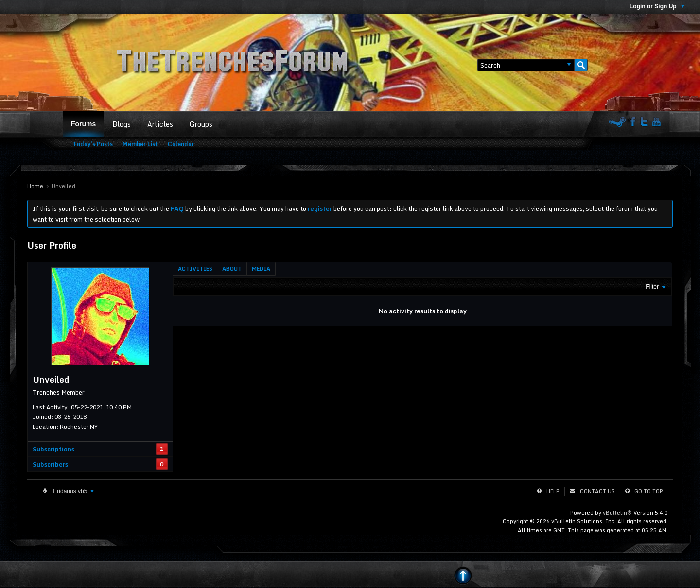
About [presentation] (232, 269)
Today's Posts (93, 144)
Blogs (122, 124)
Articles (160, 124)
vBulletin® (617, 513)
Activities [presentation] (195, 269)
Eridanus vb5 (73, 491)
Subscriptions (53, 449)
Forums (83, 124)
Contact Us (597, 491)
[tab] (195, 269)
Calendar (181, 144)
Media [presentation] (261, 269)
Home (35, 186)
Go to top (649, 491)
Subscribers (50, 464)
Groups (201, 124)
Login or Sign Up (657, 6)
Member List (140, 144)
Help (553, 491)
